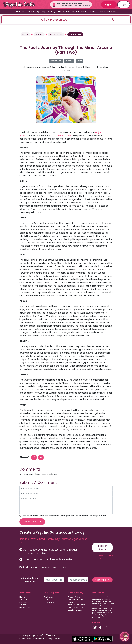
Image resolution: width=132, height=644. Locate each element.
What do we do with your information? (77, 609)
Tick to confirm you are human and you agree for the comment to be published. (65, 516)
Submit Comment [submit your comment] (32, 522)
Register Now (103, 547)
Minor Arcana (65, 136)
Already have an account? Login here (103, 557)
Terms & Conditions (77, 605)
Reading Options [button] (55, 12)
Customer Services (107, 12)
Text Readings (34, 12)
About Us (23, 600)
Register (109, 5)
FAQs (46, 600)
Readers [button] (20, 12)
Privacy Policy (74, 597)
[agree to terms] (20, 516)
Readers (23, 602)
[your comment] (66, 505)
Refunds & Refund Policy (76, 601)
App (44, 12)
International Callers (42, 639)
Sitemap (56, 639)
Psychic (69, 61)
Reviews (93, 12)
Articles (84, 12)
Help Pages (49, 602)
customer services (105, 610)
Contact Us (49, 597)
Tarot (79, 61)
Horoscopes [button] (72, 12)
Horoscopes (25, 607)
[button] (66, 20)
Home (25, 34)
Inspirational (56, 34)
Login (124, 5)
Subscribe (102, 580)
